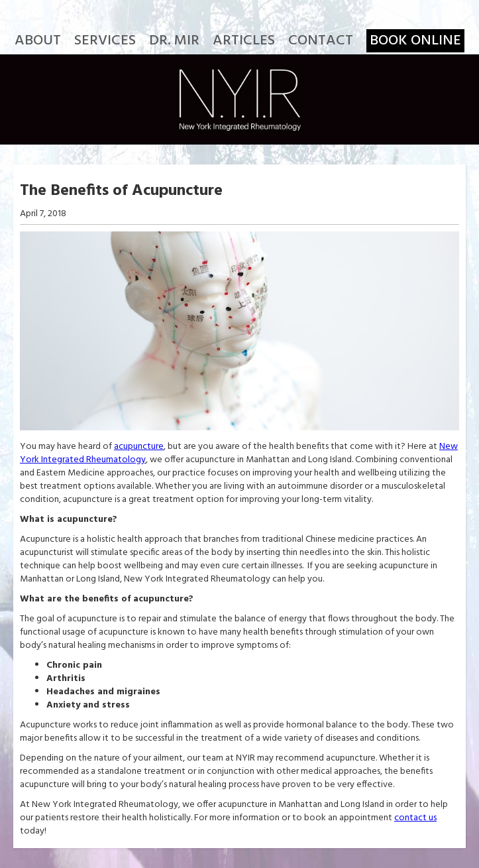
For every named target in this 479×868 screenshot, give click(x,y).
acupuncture (139, 447)
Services (105, 41)
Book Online (415, 41)
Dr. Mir (174, 41)
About (38, 41)
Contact (321, 41)
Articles (244, 41)
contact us (415, 818)
